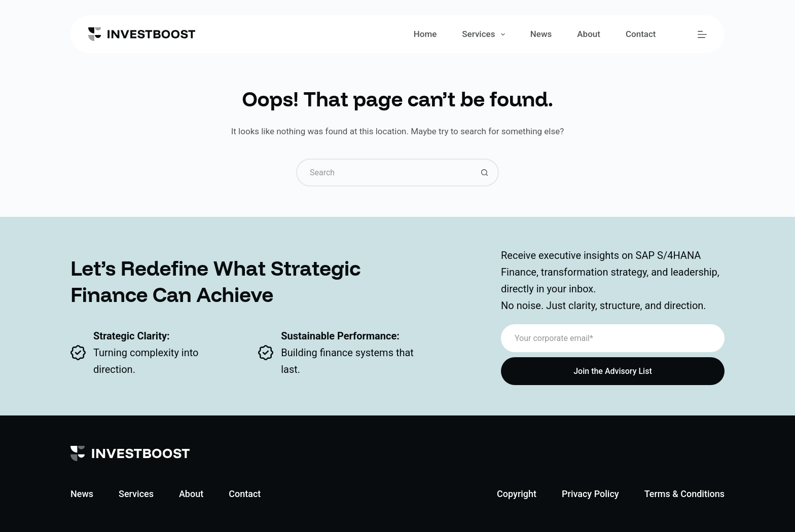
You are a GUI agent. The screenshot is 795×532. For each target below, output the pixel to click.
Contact (641, 34)
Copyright (517, 494)
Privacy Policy (590, 494)
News (541, 34)
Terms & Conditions (684, 494)
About (589, 34)
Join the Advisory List (613, 371)
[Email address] (613, 338)
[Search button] (485, 173)
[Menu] (702, 34)
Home (425, 34)
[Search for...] (384, 173)
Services (485, 34)
